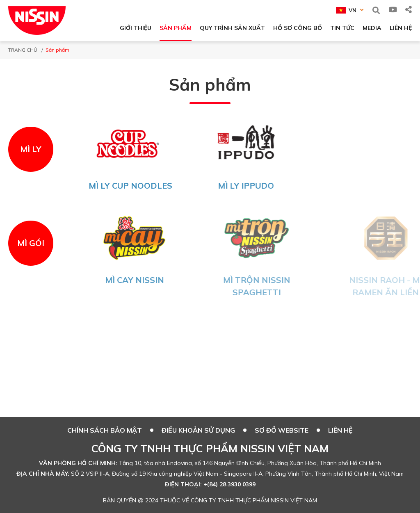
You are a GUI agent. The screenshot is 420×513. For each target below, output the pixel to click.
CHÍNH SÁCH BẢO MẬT (105, 430)
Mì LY (31, 149)
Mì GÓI (31, 243)
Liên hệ (340, 430)
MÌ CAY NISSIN (142, 280)
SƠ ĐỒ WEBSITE (282, 430)
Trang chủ (23, 50)
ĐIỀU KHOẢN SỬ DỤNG (198, 430)
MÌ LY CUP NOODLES (131, 186)
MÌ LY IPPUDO (250, 186)
